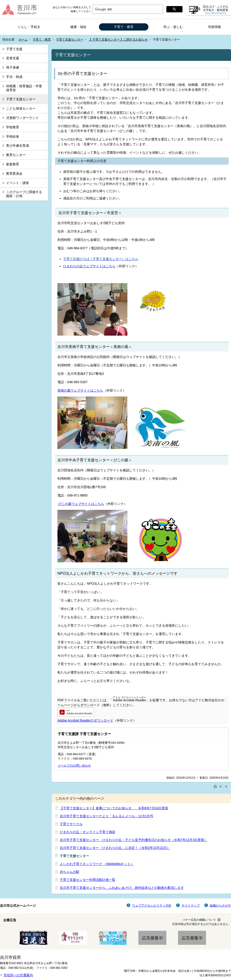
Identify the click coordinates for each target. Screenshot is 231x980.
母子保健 (13, 67)
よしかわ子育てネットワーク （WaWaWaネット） (97, 864)
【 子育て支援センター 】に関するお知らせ (118, 40)
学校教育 (13, 127)
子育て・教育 (124, 27)
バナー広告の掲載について (199, 920)
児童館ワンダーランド (22, 118)
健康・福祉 (78, 27)
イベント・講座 (17, 183)
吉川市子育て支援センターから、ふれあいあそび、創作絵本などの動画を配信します (122, 888)
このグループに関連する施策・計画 (24, 194)
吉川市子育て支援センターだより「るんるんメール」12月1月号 (107, 816)
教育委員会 (14, 174)
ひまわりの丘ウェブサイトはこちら (89, 266)
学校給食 (13, 136)
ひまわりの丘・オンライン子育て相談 (87, 832)
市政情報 (214, 27)
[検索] (127, 9)
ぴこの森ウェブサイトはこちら (81, 504)
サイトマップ (191, 905)
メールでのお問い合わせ (74, 766)
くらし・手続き (29, 27)
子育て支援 (14, 49)
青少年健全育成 (17, 146)
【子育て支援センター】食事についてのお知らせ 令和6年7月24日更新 (114, 808)
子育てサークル (71, 824)
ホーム (23, 40)
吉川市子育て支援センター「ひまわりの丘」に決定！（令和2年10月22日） (115, 848)
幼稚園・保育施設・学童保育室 (24, 88)
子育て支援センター (70, 40)
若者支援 (13, 58)
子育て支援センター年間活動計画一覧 (87, 880)
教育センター (16, 155)
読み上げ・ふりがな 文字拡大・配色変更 (216, 10)
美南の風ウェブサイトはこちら (80, 390)
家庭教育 (13, 164)
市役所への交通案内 (18, 975)
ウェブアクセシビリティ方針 (152, 905)
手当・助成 (14, 77)
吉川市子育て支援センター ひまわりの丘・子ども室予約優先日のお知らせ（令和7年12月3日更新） (134, 840)
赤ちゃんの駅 (70, 872)
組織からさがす (220, 905)
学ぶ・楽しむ (173, 27)
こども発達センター (21, 108)
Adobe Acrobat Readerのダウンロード (85, 720)
